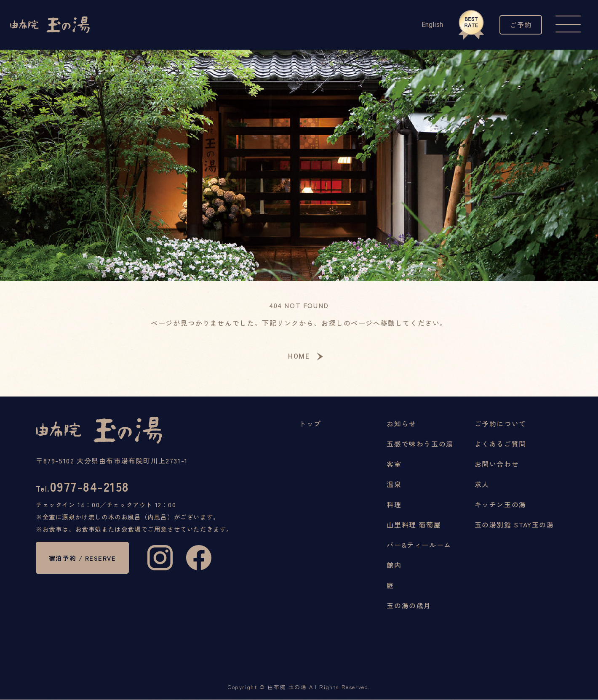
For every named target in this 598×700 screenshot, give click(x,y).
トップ (310, 424)
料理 (394, 505)
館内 (394, 565)
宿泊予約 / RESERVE (85, 562)
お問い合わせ (497, 464)
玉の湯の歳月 (409, 606)
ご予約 (519, 25)
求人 (482, 484)
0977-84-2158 (85, 488)
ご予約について (501, 424)
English (428, 25)
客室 (394, 464)
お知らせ (401, 424)
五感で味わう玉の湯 (420, 444)
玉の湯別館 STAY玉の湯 (514, 525)
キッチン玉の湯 (501, 505)
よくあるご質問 (501, 444)
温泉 (394, 484)
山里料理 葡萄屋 (414, 525)
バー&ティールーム (419, 545)
